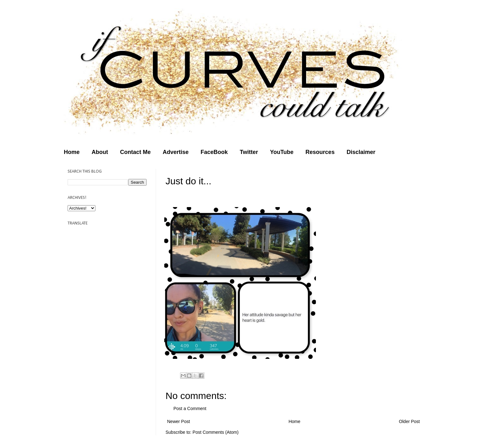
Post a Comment (190, 408)
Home (72, 152)
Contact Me (135, 152)
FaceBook (214, 152)
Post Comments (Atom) (216, 432)
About (100, 152)
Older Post (409, 421)
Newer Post (178, 421)
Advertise (176, 152)
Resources (320, 152)
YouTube (282, 152)
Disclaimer (361, 152)
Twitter (249, 152)
